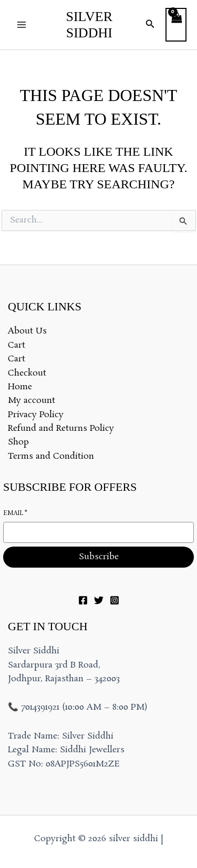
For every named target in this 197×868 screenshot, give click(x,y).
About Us (27, 331)
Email (15, 514)
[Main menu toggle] (22, 25)
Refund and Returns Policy (61, 428)
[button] (150, 25)
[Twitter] (99, 600)
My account (32, 401)
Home (20, 387)
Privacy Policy (36, 415)
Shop (18, 442)
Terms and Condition (51, 456)
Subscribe (99, 557)
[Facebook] (83, 600)
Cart (17, 345)
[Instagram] (115, 600)
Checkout (27, 373)
